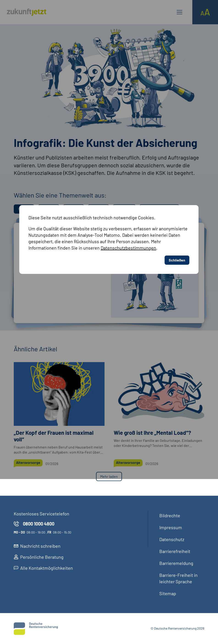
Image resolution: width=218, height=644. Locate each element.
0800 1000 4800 (34, 524)
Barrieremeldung (176, 563)
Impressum (171, 527)
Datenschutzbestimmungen (130, 203)
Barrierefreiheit (175, 551)
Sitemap (168, 593)
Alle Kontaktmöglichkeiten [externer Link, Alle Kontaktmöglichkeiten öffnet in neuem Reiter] (43, 568)
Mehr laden (109, 476)
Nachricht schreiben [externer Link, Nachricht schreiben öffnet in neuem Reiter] (37, 546)
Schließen (178, 215)
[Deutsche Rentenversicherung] (36, 629)
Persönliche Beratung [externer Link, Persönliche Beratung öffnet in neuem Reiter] (39, 557)
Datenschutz (172, 539)
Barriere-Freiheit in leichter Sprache (178, 578)
